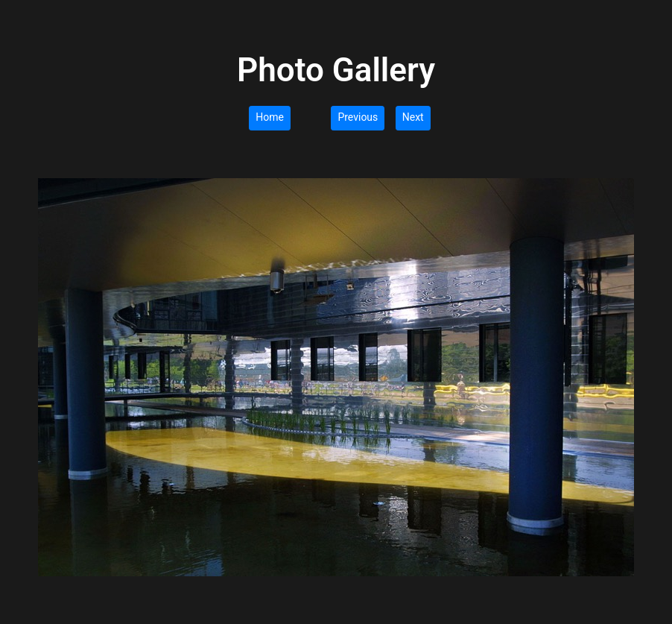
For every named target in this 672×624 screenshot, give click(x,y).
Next (413, 117)
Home (270, 117)
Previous (358, 117)
